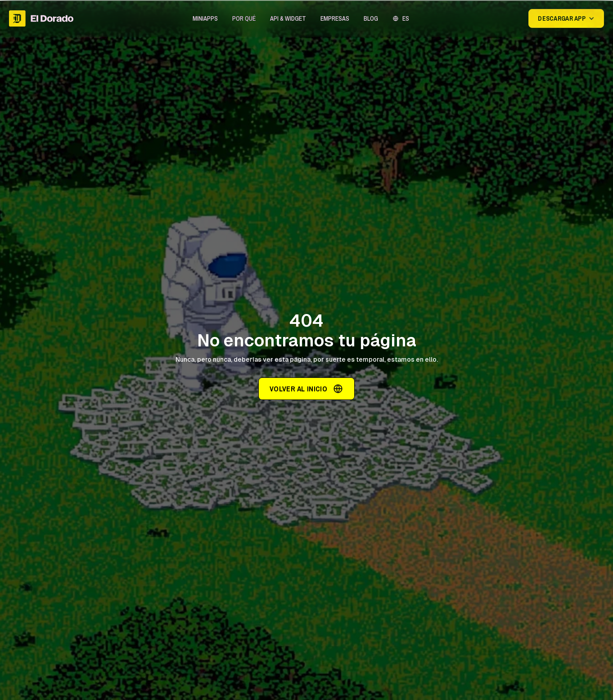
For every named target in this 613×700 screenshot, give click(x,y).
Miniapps (205, 18)
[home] (41, 19)
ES (406, 18)
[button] (205, 18)
